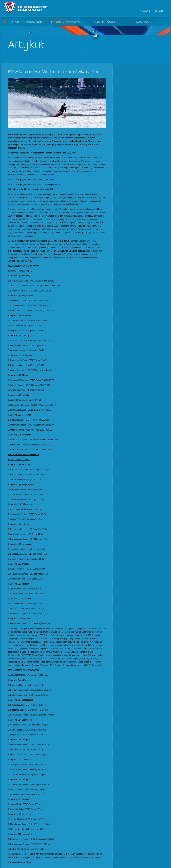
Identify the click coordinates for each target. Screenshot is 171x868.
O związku (145, 11)
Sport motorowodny (27, 22)
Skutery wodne (105, 22)
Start (5, 21)
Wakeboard (144, 22)
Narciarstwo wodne (66, 22)
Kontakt (159, 11)
